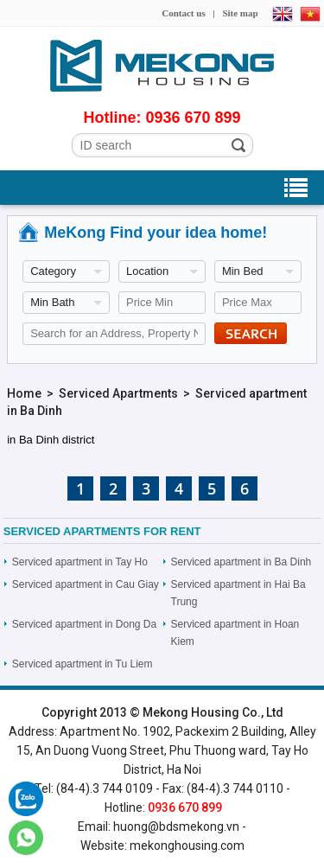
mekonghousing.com (187, 846)
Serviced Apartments (118, 393)
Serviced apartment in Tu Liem (83, 664)
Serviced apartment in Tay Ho (80, 562)
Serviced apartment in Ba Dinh (241, 562)
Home (24, 393)
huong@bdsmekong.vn (176, 827)
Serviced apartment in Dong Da (84, 624)
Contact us (183, 13)
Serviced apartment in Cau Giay (86, 584)
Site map (240, 13)
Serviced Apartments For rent (102, 531)
